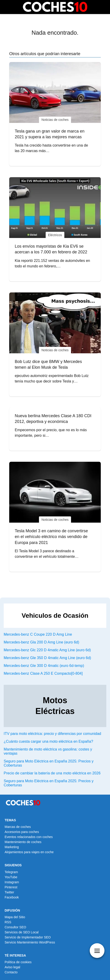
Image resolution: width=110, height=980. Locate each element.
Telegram (11, 872)
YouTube (11, 877)
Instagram (12, 882)
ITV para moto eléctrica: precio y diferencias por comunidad (52, 734)
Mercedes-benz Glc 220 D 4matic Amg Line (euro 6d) (47, 650)
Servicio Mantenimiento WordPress (30, 942)
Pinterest (11, 887)
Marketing (12, 847)
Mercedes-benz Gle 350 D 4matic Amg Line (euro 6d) (47, 658)
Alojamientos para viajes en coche (29, 852)
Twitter (9, 892)
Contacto (11, 972)
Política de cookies (18, 962)
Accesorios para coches (22, 832)
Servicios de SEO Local (22, 932)
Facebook (12, 897)
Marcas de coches (18, 827)
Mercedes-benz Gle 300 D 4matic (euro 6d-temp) (44, 666)
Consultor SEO (15, 927)
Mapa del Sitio (15, 917)
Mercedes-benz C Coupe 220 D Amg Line (38, 634)
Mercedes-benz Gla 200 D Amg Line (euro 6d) (41, 642)
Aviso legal (12, 967)
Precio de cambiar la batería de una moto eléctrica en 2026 (52, 773)
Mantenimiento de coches (23, 842)
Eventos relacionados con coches (29, 837)
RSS (8, 922)
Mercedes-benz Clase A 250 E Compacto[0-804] (43, 673)
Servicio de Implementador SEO (28, 937)
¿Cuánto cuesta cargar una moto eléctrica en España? (48, 741)
